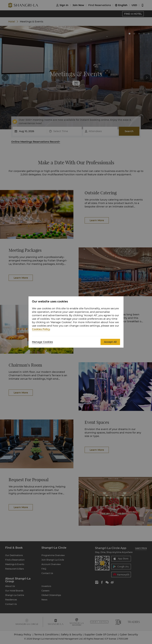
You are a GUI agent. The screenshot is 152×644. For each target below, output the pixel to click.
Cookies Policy (41, 329)
